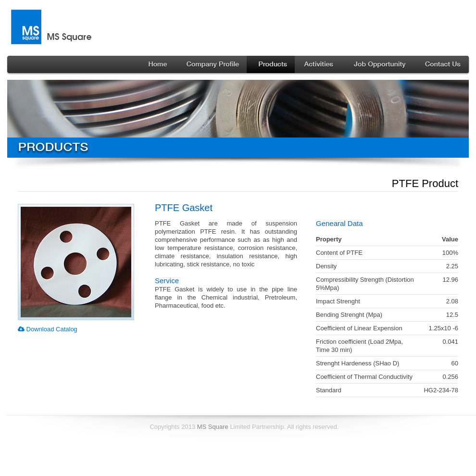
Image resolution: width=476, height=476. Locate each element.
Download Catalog (48, 329)
